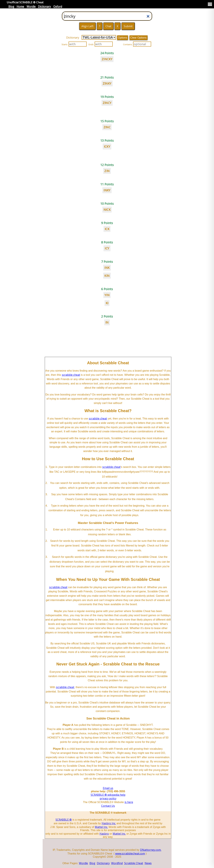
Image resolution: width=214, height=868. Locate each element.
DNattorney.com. (151, 850)
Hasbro (104, 834)
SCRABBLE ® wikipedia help (108, 795)
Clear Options (138, 38)
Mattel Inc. (101, 827)
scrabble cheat (71, 375)
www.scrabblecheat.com (130, 853)
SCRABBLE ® (64, 820)
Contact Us (108, 806)
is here (129, 802)
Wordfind (117, 863)
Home (20, 7)
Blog (11, 7)
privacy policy (108, 798)
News (148, 863)
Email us (108, 788)
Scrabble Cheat (134, 863)
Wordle (31, 7)
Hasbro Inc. (109, 823)
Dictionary (44, 7)
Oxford (58, 7)
